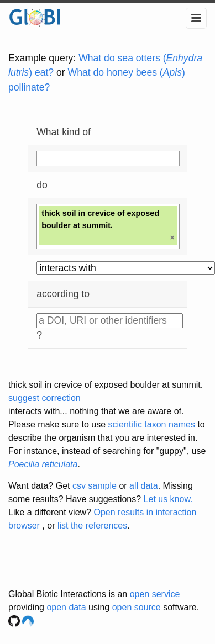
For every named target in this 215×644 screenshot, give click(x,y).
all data (144, 486)
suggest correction (44, 398)
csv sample (95, 486)
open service (155, 594)
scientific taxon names (152, 424)
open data (66, 607)
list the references (92, 526)
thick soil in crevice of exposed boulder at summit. (106, 385)
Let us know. (168, 499)
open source (137, 607)
